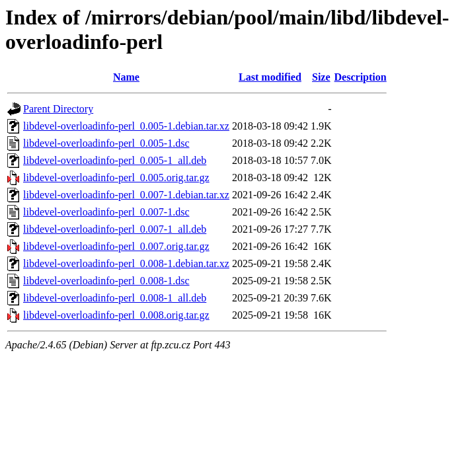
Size (321, 77)
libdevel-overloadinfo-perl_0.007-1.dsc (106, 212)
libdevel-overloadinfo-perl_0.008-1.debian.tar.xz (126, 263)
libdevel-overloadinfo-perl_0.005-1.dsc (106, 143)
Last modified (270, 77)
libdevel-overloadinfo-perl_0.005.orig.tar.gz (116, 178)
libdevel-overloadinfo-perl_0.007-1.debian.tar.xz (126, 195)
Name (126, 77)
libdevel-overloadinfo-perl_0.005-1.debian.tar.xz (126, 126)
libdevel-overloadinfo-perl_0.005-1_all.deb (115, 160)
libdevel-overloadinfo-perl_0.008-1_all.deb (115, 298)
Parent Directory (58, 109)
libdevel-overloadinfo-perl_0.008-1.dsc (106, 281)
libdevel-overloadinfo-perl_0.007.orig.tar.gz (116, 246)
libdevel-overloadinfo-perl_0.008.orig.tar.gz (116, 315)
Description (361, 77)
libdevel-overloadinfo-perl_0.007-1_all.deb (115, 229)
